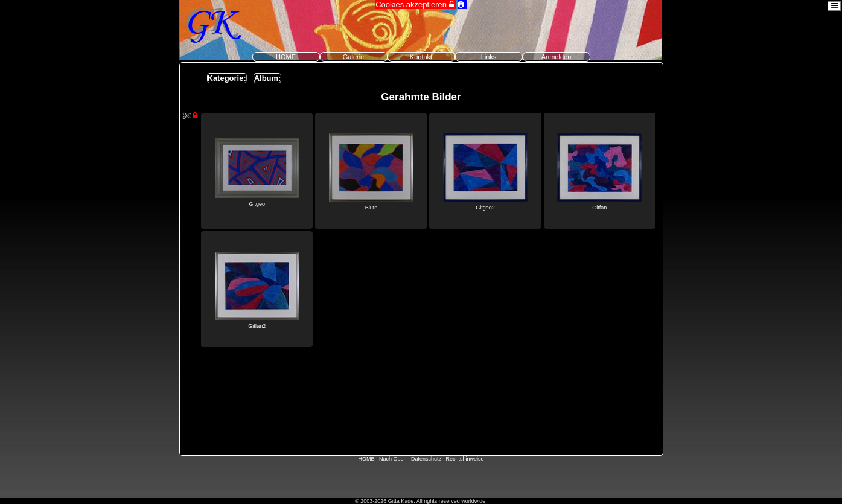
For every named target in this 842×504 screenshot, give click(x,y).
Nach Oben (393, 459)
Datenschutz (426, 459)
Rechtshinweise (465, 459)
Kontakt (421, 57)
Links (489, 57)
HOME (286, 57)
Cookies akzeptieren (415, 5)
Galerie (353, 57)
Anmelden (557, 57)
